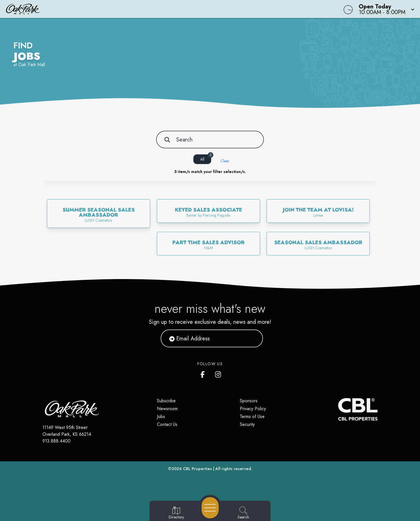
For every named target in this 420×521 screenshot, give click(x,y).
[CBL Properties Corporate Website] (338, 409)
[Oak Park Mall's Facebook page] (204, 373)
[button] (385, 9)
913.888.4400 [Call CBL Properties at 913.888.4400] (57, 441)
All (206, 158)
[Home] (159, 9)
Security (247, 424)
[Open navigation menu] (210, 508)
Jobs (161, 416)
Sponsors (249, 401)
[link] (99, 214)
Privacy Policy (253, 409)
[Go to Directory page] (176, 513)
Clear (225, 161)
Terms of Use (252, 416)
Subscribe (166, 401)
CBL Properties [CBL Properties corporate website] (197, 469)
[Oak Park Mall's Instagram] (218, 373)
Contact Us (167, 424)
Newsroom (167, 409)
